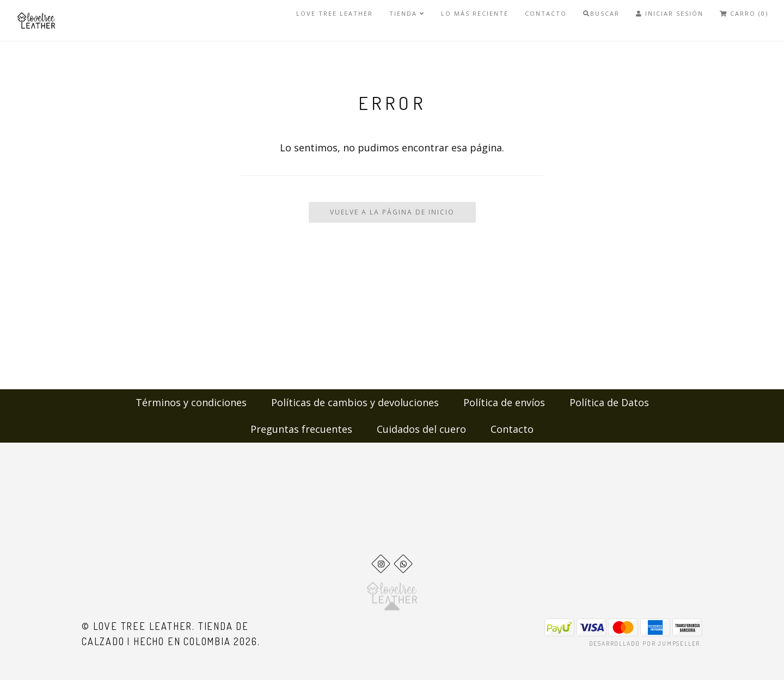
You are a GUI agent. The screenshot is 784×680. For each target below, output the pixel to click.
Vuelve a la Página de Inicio (392, 212)
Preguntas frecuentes (301, 429)
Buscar (601, 13)
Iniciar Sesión (670, 13)
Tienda (407, 13)
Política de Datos (609, 402)
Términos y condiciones (191, 402)
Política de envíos (504, 402)
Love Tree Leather (335, 13)
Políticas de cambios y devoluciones (355, 402)
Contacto (546, 13)
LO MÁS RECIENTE (475, 13)
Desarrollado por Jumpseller (645, 644)
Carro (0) (744, 13)
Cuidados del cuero (421, 429)
